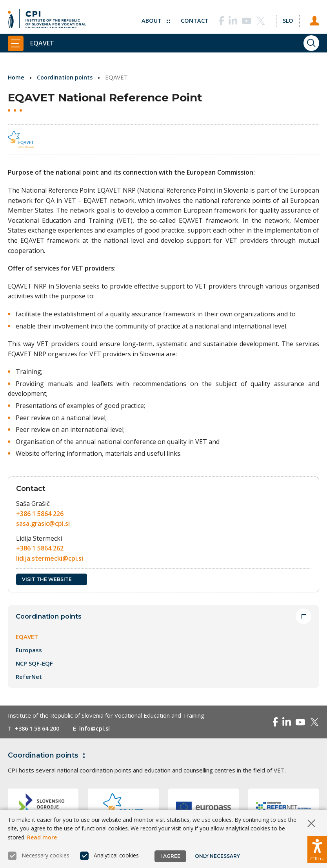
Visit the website (52, 579)
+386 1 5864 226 (40, 514)
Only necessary (218, 856)
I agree (170, 856)
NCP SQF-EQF (34, 664)
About (154, 18)
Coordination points (66, 77)
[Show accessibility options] (317, 848)
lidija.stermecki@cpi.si (50, 558)
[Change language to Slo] (287, 18)
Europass (29, 650)
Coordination (48, 755)
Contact (193, 18)
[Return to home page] (47, 18)
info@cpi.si (99, 729)
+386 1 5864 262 (40, 548)
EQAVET (27, 637)
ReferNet (29, 677)
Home (16, 77)
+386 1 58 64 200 (39, 729)
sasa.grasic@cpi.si (43, 523)
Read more (42, 837)
